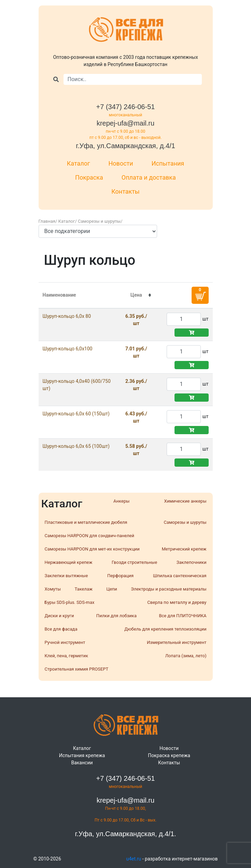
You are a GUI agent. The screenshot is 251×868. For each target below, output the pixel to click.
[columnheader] (136, 295)
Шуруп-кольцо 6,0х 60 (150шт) (76, 414)
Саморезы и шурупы (99, 221)
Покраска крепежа (169, 755)
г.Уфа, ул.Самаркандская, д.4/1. (125, 834)
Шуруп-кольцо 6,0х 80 (67, 316)
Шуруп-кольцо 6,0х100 (68, 349)
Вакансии (82, 763)
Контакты (126, 191)
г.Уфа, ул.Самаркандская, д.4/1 (126, 146)
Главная (47, 221)
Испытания (168, 163)
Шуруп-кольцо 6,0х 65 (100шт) (76, 446)
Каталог (79, 163)
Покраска (89, 177)
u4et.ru (134, 859)
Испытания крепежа (82, 755)
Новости (121, 163)
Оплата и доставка (149, 177)
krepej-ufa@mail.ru (126, 123)
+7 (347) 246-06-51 (126, 107)
